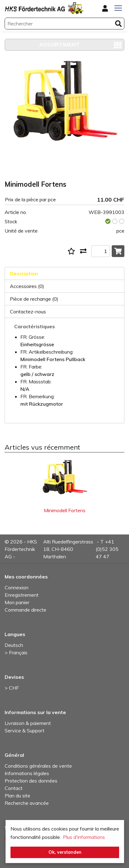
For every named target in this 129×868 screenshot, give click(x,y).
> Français (16, 652)
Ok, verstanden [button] (65, 852)
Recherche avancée (27, 803)
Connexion (17, 587)
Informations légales (27, 773)
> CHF (12, 688)
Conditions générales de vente (38, 766)
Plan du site (17, 796)
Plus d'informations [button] (84, 837)
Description (24, 273)
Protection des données (31, 781)
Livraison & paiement (28, 723)
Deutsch (14, 645)
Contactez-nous (28, 312)
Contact (14, 788)
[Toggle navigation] (118, 8)
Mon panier (17, 602)
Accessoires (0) (27, 286)
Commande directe (25, 610)
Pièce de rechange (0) (34, 299)
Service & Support (25, 731)
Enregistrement (22, 595)
